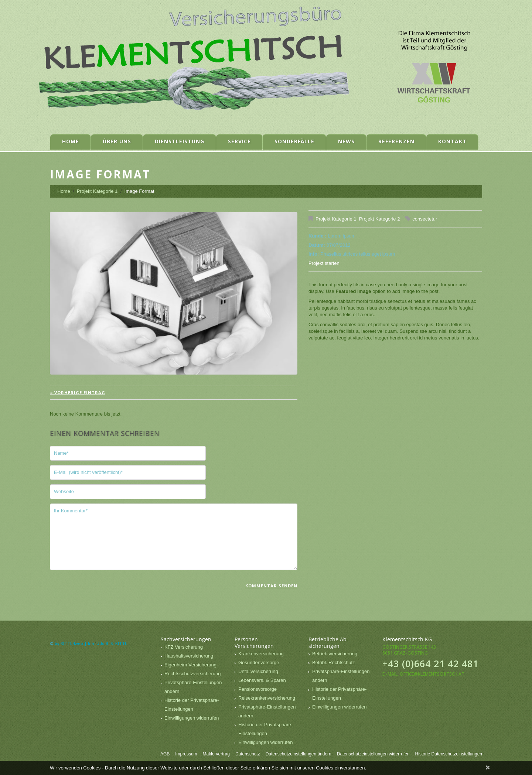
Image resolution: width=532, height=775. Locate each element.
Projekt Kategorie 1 (97, 191)
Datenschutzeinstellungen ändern (299, 754)
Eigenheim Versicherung (190, 665)
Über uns (117, 141)
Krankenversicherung (261, 654)
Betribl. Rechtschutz (334, 663)
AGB (165, 754)
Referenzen (396, 141)
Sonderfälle (294, 141)
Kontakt (452, 141)
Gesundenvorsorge (259, 663)
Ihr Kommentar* (174, 537)
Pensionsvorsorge (258, 689)
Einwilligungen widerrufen (192, 718)
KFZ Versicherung (184, 647)
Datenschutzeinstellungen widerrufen (373, 754)
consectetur (425, 219)
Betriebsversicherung (335, 654)
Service (239, 141)
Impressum (186, 754)
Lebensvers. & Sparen (262, 680)
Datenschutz (248, 754)
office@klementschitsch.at (432, 674)
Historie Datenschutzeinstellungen (449, 754)
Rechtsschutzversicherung (192, 674)
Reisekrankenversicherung (267, 698)
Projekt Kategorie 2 (380, 219)
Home (71, 141)
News (346, 141)
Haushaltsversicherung (189, 656)
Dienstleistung (180, 141)
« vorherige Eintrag (78, 392)
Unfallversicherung (258, 671)
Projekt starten (324, 263)
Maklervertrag (216, 754)
